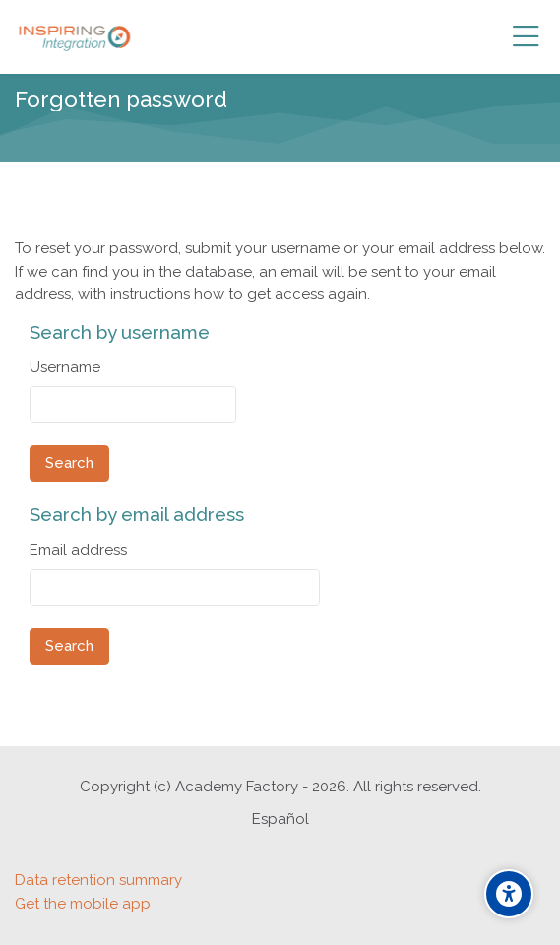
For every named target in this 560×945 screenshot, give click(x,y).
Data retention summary (98, 880)
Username (65, 367)
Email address (78, 550)
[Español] (280, 819)
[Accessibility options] (509, 894)
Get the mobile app (83, 904)
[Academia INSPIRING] (74, 37)
